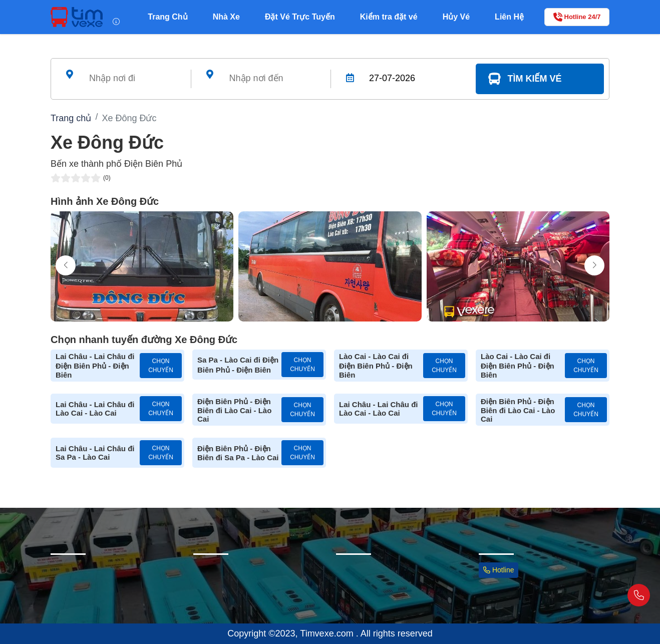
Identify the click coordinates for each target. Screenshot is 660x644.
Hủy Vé (456, 17)
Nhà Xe (226, 17)
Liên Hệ (509, 17)
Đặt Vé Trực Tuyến (300, 17)
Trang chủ (71, 118)
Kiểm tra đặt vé (389, 17)
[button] (594, 265)
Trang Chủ (168, 17)
